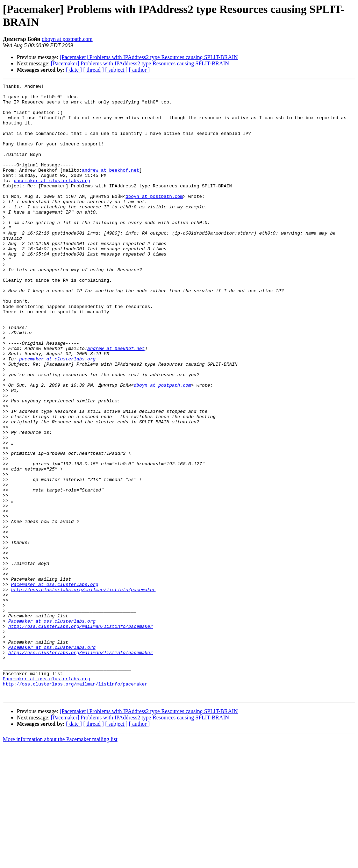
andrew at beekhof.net (110, 188)
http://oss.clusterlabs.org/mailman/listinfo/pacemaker (83, 691)
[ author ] (139, 70)
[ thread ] (94, 70)
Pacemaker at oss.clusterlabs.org (55, 685)
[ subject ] (116, 70)
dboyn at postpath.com (67, 39)
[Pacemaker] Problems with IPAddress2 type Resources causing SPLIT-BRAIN (149, 57)
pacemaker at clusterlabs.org (52, 200)
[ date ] (74, 70)
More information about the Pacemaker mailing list (60, 862)
